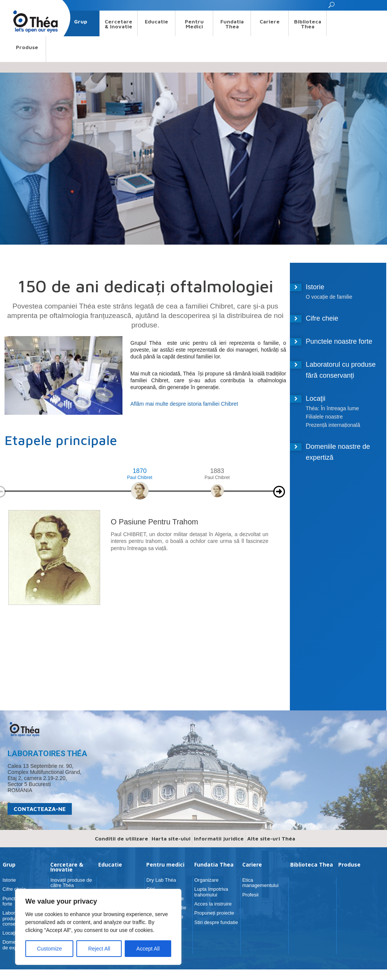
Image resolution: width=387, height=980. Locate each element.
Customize (50, 949)
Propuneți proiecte (214, 913)
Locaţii (316, 399)
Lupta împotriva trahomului (211, 892)
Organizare (206, 880)
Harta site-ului (171, 838)
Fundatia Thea (232, 24)
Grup (81, 21)
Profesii (250, 895)
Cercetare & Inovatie (118, 24)
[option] (140, 488)
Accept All (148, 949)
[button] (332, 7)
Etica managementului (260, 883)
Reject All (99, 949)
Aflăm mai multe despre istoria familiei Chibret (184, 404)
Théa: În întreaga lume (332, 408)
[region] (98, 927)
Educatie (156, 21)
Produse (27, 47)
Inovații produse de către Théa (71, 883)
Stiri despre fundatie (216, 922)
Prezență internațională (333, 425)
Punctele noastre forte (339, 341)
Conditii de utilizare (122, 838)
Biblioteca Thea (308, 24)
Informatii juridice (219, 838)
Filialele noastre (324, 417)
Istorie (315, 287)
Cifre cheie (322, 318)
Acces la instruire (213, 904)
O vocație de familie (329, 297)
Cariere (270, 21)
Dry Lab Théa (161, 880)
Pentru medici (194, 24)
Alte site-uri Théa (271, 838)
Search (15, 5)
